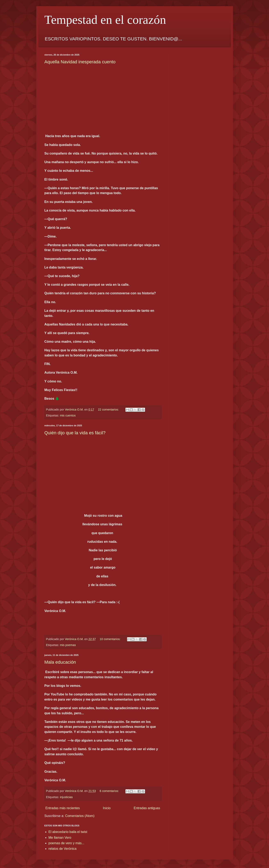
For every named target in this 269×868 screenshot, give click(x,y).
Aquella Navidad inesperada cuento (80, 62)
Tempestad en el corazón (105, 20)
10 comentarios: (110, 639)
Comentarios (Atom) (80, 816)
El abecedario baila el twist (68, 832)
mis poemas (68, 645)
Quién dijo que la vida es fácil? (75, 433)
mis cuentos (68, 415)
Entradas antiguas (147, 808)
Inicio (107, 808)
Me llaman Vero (60, 838)
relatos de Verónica (63, 849)
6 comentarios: (110, 791)
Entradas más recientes (63, 808)
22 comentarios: (109, 410)
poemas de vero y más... (66, 843)
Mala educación (60, 662)
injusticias (66, 797)
